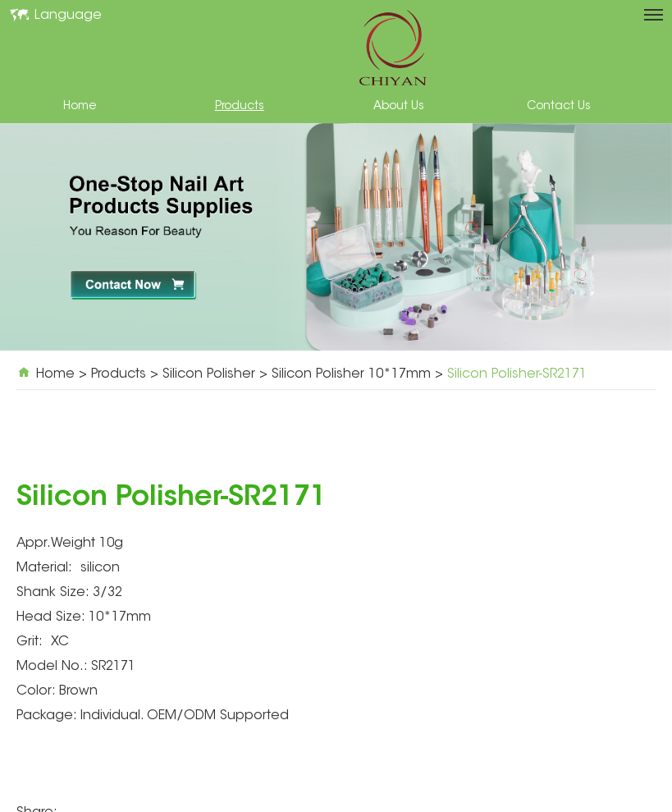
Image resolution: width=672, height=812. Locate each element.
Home (80, 107)
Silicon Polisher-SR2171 (517, 374)
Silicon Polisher (209, 374)
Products (240, 107)
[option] (336, 237)
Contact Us (559, 107)
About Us (399, 107)
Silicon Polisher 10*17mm (351, 374)
